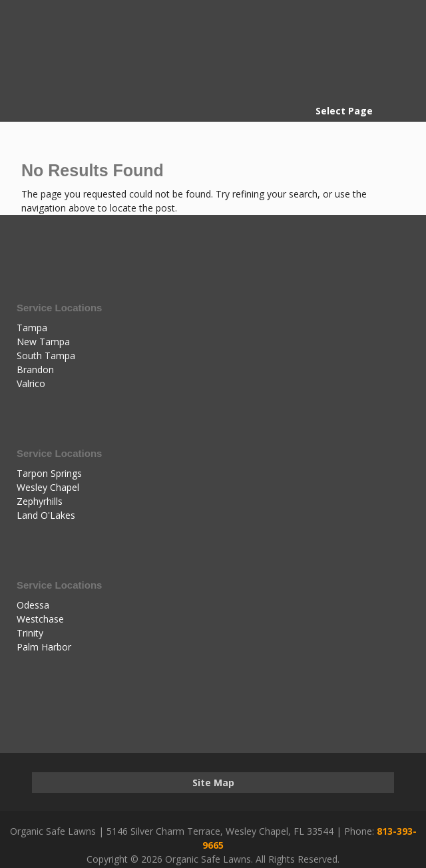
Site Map (213, 783)
